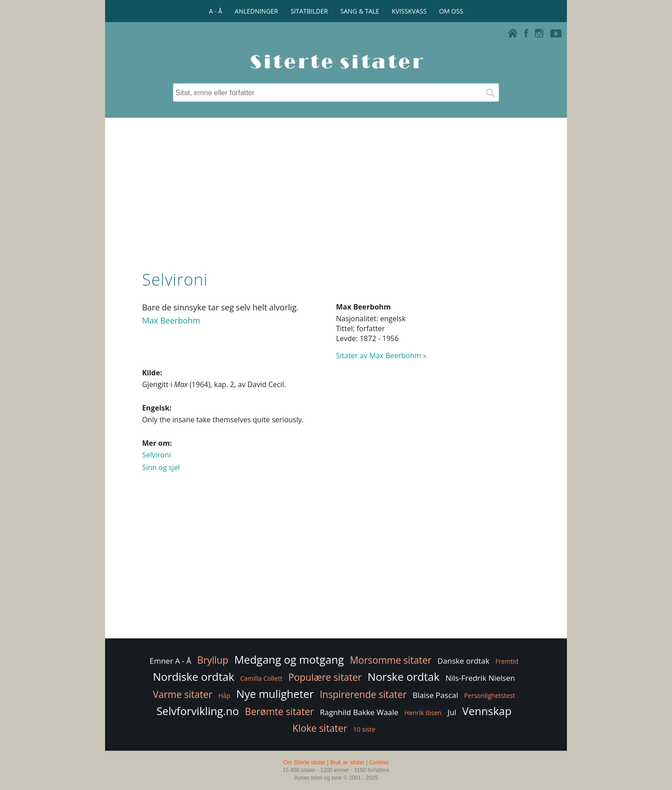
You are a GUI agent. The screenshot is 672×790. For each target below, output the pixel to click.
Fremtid (507, 661)
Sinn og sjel (161, 467)
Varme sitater (183, 694)
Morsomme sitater (391, 660)
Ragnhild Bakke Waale (359, 712)
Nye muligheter (275, 694)
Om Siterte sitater (304, 762)
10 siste (364, 729)
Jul (452, 712)
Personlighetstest (490, 695)
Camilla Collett (261, 678)
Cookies (379, 762)
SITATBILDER (309, 11)
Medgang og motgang (289, 659)
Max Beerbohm (171, 320)
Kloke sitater (320, 728)
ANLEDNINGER (256, 11)
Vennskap (487, 711)
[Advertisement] (336, 192)
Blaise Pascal (435, 695)
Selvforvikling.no (198, 711)
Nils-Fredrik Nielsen (480, 678)
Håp (224, 695)
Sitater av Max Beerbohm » (381, 356)
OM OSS (451, 11)
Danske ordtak (463, 661)
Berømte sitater (279, 711)
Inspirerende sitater (363, 694)
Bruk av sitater (348, 762)
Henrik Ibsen (423, 713)
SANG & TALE (360, 11)
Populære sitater (325, 677)
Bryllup (213, 660)
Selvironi (156, 455)
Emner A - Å (170, 661)
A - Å (215, 11)
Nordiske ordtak (193, 677)
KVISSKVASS (409, 11)
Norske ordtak (404, 677)
